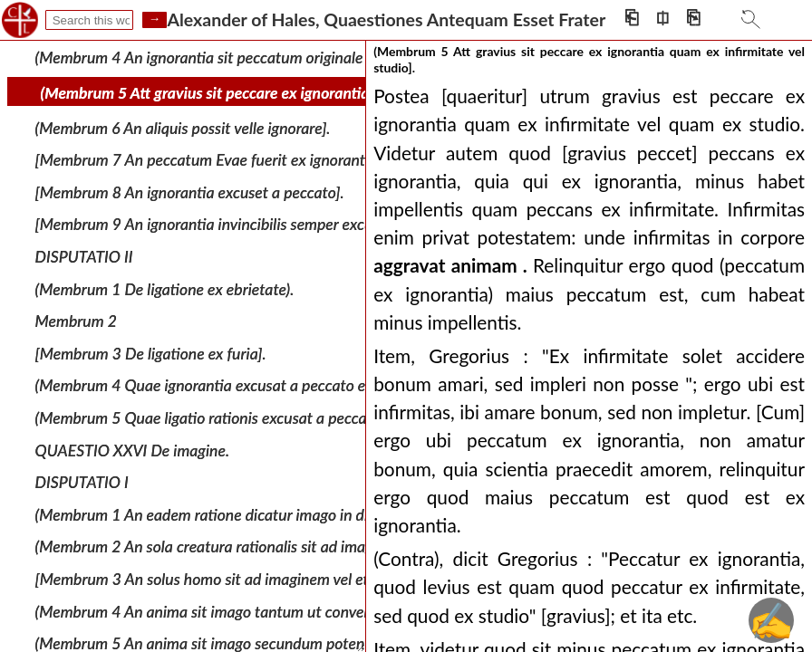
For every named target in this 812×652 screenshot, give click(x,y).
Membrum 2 (76, 321)
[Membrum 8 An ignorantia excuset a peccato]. (190, 192)
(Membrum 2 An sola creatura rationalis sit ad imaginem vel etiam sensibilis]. (287, 547)
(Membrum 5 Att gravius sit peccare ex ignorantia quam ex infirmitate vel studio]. (310, 93)
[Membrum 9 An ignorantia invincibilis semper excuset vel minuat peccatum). (289, 224)
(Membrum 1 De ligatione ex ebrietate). (165, 288)
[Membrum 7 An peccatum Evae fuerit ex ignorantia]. (210, 160)
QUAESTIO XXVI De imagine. (132, 450)
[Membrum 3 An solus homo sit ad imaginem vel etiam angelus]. (246, 579)
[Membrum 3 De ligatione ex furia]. (151, 354)
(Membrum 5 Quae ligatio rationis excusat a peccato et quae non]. (253, 418)
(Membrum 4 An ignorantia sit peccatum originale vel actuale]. (241, 58)
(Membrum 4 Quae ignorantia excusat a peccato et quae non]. (240, 385)
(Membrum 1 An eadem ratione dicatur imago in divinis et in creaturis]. (268, 515)
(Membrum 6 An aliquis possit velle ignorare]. (183, 127)
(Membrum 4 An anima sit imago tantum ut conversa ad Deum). (246, 611)
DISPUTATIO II (84, 257)
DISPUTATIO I (82, 482)
